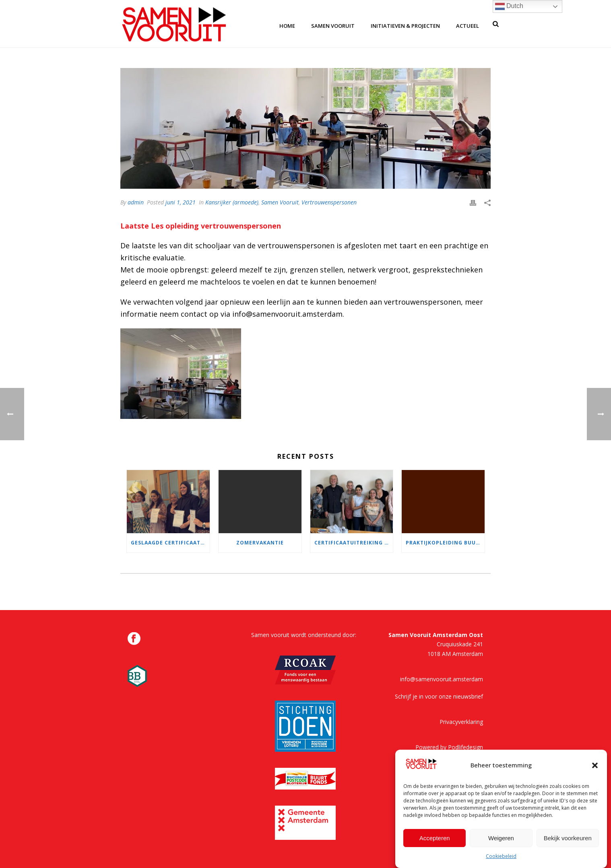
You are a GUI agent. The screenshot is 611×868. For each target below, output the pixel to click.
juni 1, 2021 (181, 202)
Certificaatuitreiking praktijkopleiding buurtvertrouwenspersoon (354, 543)
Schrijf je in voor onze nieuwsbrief (439, 696)
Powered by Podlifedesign (449, 747)
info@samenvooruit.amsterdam (442, 679)
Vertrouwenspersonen (329, 202)
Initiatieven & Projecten (405, 26)
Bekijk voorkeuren (568, 841)
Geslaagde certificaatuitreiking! (170, 543)
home (287, 26)
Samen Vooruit (280, 202)
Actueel (468, 26)
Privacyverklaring (461, 722)
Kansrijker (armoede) (232, 202)
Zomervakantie (260, 543)
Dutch (509, 6)
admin (136, 202)
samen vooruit (333, 26)
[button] (595, 769)
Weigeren (501, 841)
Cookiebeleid (501, 860)
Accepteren (435, 841)
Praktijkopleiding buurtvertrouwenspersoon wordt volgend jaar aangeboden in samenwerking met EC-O (445, 543)
